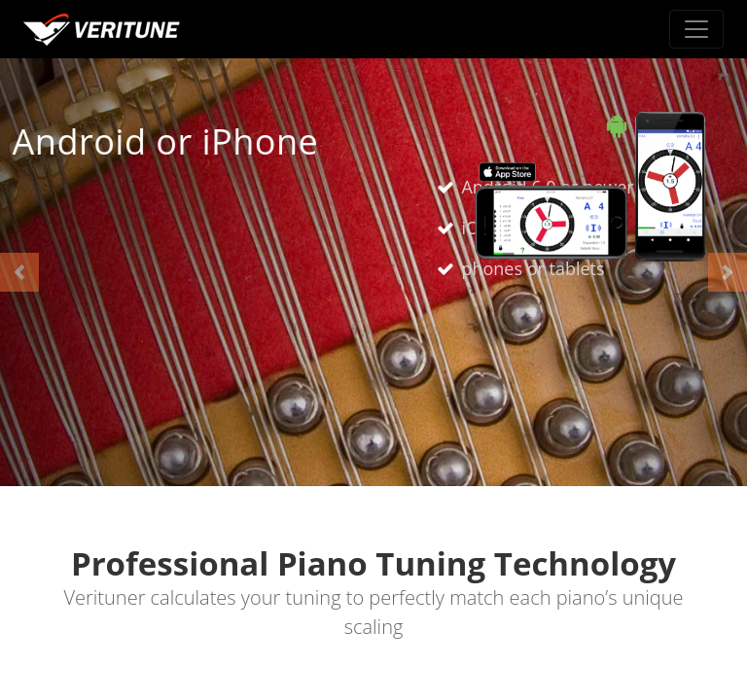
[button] (19, 272)
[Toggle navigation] (696, 29)
